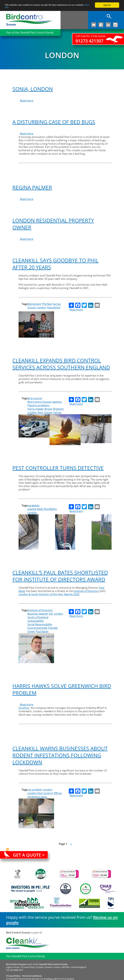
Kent (40, 412)
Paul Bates (42, 631)
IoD (51, 614)
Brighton (58, 409)
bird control (35, 398)
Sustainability (36, 621)
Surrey (57, 304)
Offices (58, 793)
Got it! (107, 5)
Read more (27, 101)
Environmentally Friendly (43, 628)
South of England (38, 617)
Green (31, 631)
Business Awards (38, 614)
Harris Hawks (36, 409)
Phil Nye (47, 304)
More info (10, 8)
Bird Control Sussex (39, 402)
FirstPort (24, 708)
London (41, 308)
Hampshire (54, 308)
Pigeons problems (39, 405)
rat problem (35, 790)
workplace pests (37, 797)
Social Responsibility (40, 624)
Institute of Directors (40, 610)
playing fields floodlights (42, 509)
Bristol (48, 409)
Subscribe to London (7, 849)
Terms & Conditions (32, 976)
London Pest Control (40, 793)
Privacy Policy (13, 976)
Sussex (32, 308)
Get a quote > (29, 855)
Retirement (34, 304)
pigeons (57, 402)
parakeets (34, 505)
